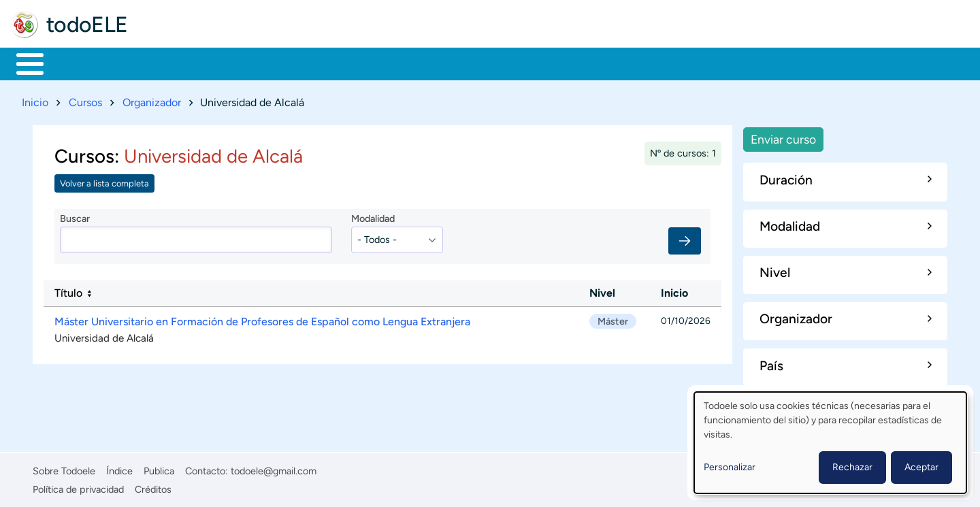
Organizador (152, 100)
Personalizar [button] (730, 467)
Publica (159, 469)
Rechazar (852, 467)
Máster (613, 318)
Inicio (23, 63)
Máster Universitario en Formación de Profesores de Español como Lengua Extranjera (262, 319)
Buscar (568, 63)
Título (68, 291)
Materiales (77, 63)
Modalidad (373, 216)
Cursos (85, 100)
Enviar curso (783, 136)
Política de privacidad (78, 487)
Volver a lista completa (104, 181)
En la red (326, 63)
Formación (167, 63)
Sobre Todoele (64, 469)
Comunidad (505, 63)
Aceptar (921, 467)
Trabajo (249, 63)
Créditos (153, 487)
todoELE (87, 24)
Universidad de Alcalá (104, 336)
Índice (119, 469)
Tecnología (413, 63)
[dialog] (830, 443)
